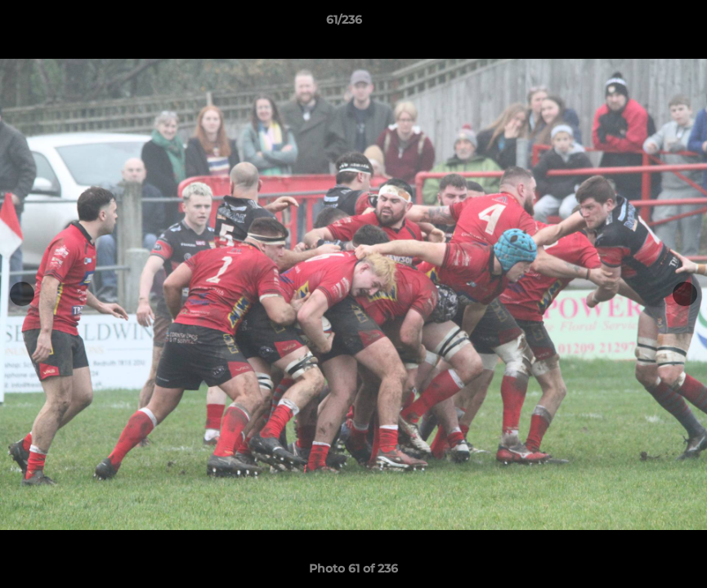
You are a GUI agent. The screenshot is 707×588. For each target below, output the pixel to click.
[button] (638, 24)
